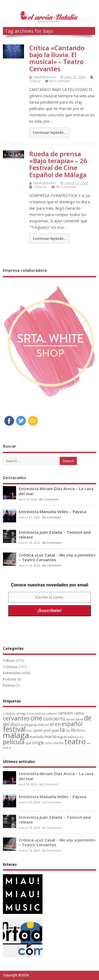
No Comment (60, 81)
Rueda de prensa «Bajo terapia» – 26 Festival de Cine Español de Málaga (58, 164)
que (28, 743)
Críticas (35, 81)
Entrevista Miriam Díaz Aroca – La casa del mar (56, 491)
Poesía (9, 685)
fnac (30, 731)
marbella (37, 737)
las (68, 731)
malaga (16, 735)
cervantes (16, 718)
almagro (22, 713)
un (88, 743)
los (83, 730)
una (6, 747)
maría (50, 737)
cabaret (52, 714)
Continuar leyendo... (49, 132)
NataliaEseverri (44, 77)
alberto (10, 714)
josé (47, 730)
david (79, 719)
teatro (75, 741)
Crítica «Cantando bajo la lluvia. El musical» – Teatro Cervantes (57, 58)
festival (14, 729)
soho (49, 743)
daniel (70, 719)
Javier (38, 730)
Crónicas (40, 187)
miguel (62, 737)
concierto (54, 718)
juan (55, 730)
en (58, 724)
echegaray (29, 725)
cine (36, 718)
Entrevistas (12, 673)
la (62, 730)
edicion (43, 725)
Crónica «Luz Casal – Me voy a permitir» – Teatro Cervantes (57, 557)
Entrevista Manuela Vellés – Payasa (53, 512)
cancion (65, 713)
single (38, 743)
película (14, 742)
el (52, 724)
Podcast (10, 679)
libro (75, 730)
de (88, 718)
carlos (79, 713)
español (72, 724)
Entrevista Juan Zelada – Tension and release (55, 535)
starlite (58, 743)
